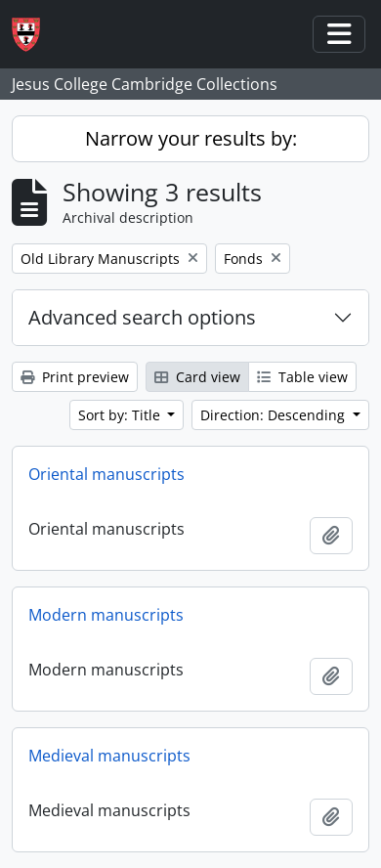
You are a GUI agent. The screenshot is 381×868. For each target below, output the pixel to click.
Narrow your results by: (191, 138)
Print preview (75, 377)
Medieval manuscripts (109, 756)
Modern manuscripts (106, 615)
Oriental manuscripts (106, 474)
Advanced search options (142, 317)
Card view (197, 377)
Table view (302, 377)
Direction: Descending (275, 415)
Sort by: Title (121, 415)
